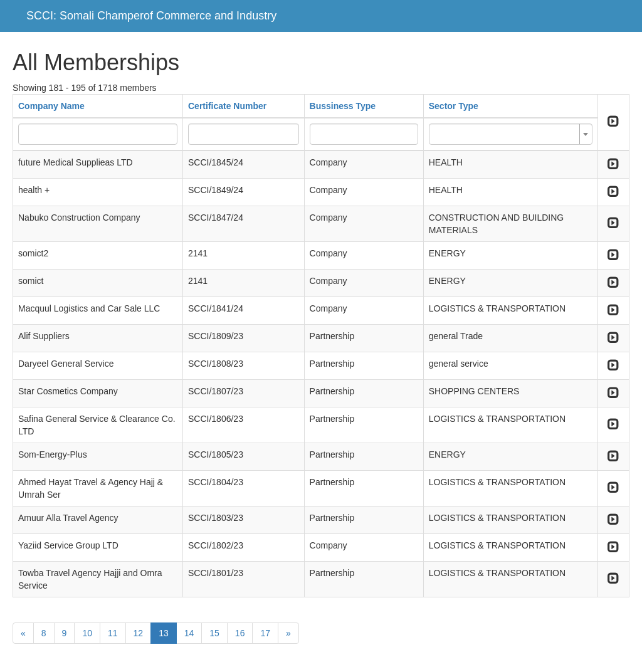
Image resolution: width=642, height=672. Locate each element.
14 (189, 633)
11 (113, 633)
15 (214, 633)
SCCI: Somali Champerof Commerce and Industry (151, 16)
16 (240, 633)
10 (87, 633)
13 (164, 633)
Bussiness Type (343, 106)
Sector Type (454, 106)
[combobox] (511, 134)
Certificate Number (227, 106)
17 (265, 633)
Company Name (51, 106)
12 (139, 633)
